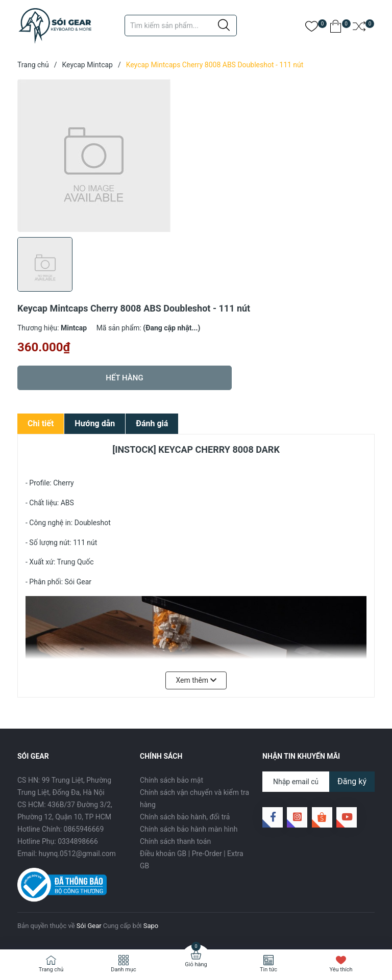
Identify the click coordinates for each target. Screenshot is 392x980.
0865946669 (84, 829)
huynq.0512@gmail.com (77, 854)
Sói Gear (89, 926)
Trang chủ (51, 970)
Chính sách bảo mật (171, 780)
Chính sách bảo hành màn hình (189, 829)
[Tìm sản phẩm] (181, 25)
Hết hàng (124, 378)
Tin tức (268, 970)
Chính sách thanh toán (175, 841)
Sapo (151, 926)
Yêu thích (341, 970)
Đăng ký (352, 781)
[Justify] (224, 25)
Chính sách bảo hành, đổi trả (185, 817)
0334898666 (78, 841)
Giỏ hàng (196, 964)
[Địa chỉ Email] (318, 782)
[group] (196, 156)
